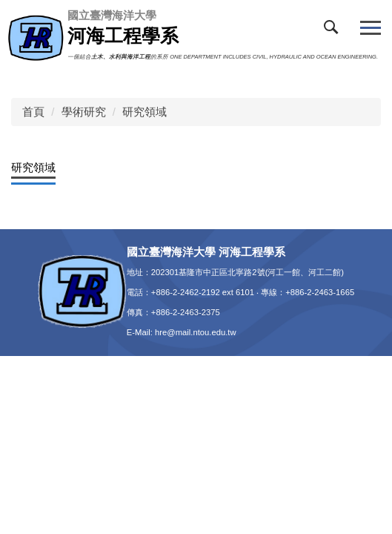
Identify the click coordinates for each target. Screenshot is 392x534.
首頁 (33, 112)
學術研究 (84, 112)
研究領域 (144, 112)
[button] (334, 30)
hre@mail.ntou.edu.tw (196, 332)
